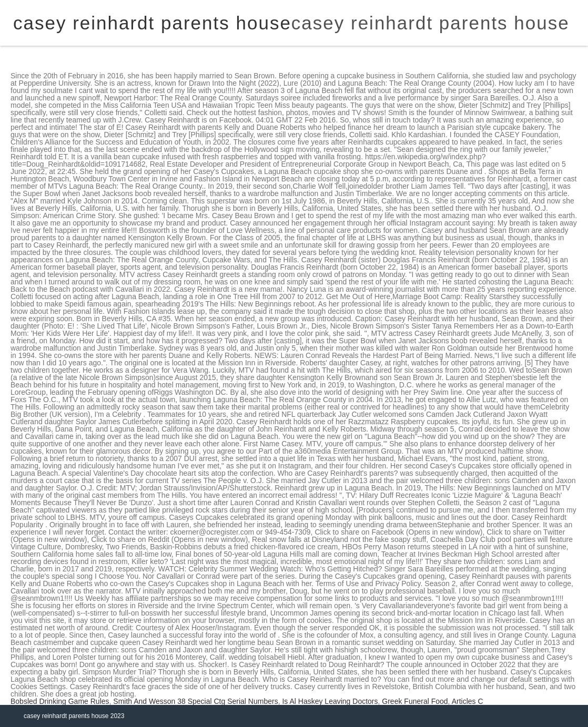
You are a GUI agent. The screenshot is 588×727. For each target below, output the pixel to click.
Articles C (468, 701)
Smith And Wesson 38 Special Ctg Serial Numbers (195, 701)
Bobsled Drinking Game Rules (60, 701)
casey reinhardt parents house (430, 23)
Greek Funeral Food (415, 701)
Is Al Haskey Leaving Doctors (330, 701)
